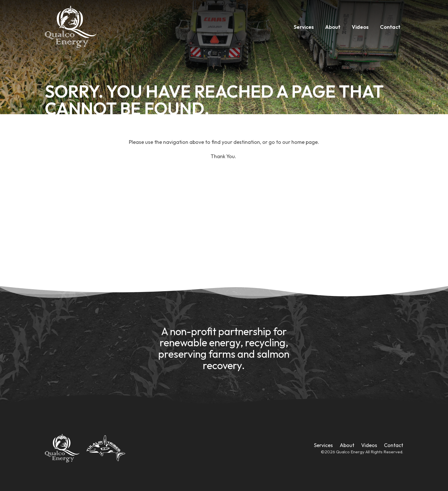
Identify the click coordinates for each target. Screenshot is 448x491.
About (333, 27)
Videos (360, 27)
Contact (390, 27)
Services (304, 27)
